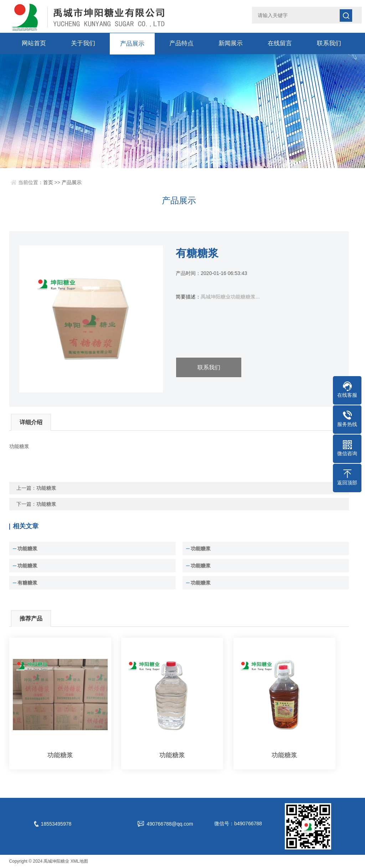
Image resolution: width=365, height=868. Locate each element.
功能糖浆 (46, 488)
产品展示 (132, 43)
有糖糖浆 (27, 583)
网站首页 (34, 43)
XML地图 (79, 861)
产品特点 (181, 43)
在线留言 (280, 43)
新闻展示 (231, 43)
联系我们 (329, 43)
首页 (48, 182)
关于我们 (83, 43)
